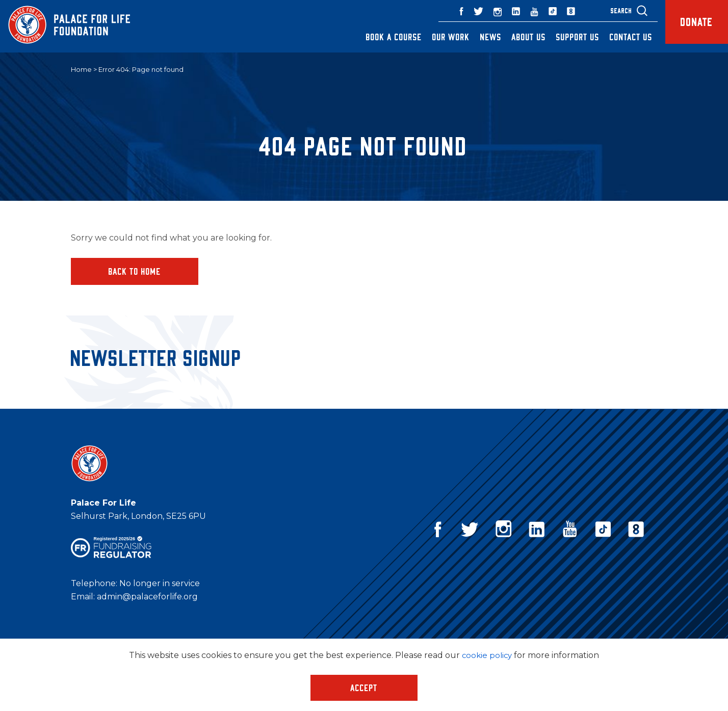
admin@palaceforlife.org (147, 598)
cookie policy (487, 655)
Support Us (563, 37)
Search (606, 10)
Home (81, 70)
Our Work (436, 37)
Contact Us (616, 37)
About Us (514, 37)
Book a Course (379, 37)
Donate (689, 26)
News (476, 37)
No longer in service (160, 584)
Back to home (135, 272)
